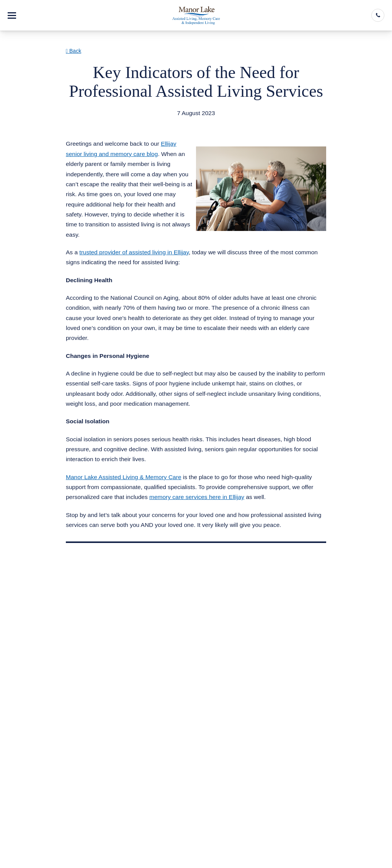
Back (73, 51)
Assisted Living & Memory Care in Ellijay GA (134, 123)
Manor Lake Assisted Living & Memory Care (124, 477)
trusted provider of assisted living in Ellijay (134, 252)
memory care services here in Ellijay (197, 497)
